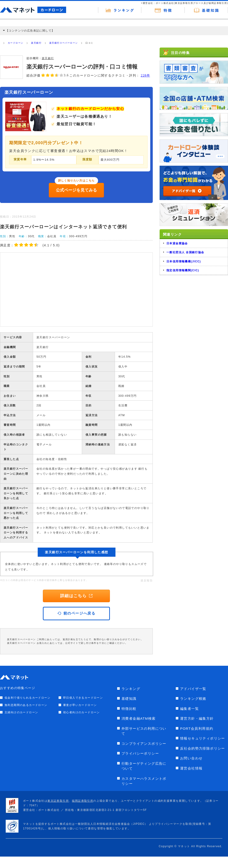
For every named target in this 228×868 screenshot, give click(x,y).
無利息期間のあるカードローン (26, 705)
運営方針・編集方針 (197, 718)
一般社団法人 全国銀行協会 (185, 252)
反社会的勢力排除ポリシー (203, 748)
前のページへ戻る (76, 613)
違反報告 (147, 580)
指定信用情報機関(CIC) (183, 270)
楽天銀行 (36, 43)
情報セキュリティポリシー (203, 738)
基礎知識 (129, 699)
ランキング (131, 689)
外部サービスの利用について (144, 731)
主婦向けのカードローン (21, 712)
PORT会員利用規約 (197, 728)
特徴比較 (129, 709)
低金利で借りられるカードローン (27, 698)
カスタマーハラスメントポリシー (144, 781)
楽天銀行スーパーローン (63, 43)
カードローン (16, 43)
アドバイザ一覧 (193, 689)
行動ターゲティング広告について (144, 766)
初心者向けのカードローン (82, 712)
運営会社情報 (191, 768)
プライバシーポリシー (140, 753)
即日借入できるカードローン (83, 698)
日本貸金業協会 (177, 243)
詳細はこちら (76, 596)
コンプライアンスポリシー (144, 744)
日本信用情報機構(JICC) (184, 261)
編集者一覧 (189, 709)
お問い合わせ (191, 758)
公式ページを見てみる (76, 190)
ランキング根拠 (193, 699)
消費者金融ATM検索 (139, 718)
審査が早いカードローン (80, 705)
